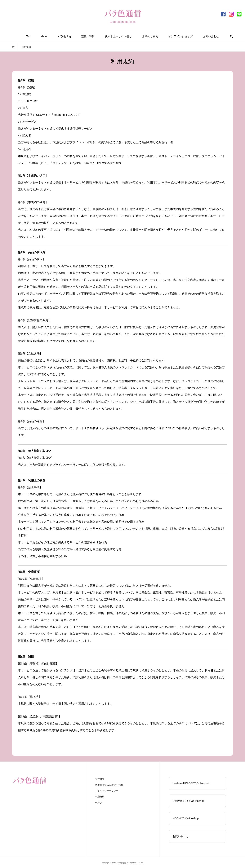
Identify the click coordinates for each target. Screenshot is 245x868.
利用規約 (100, 797)
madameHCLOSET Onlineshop (191, 783)
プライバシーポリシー (107, 791)
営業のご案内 (150, 36)
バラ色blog (64, 36)
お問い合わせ (211, 36)
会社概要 (100, 779)
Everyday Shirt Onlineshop (189, 801)
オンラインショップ (180, 36)
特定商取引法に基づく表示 (109, 785)
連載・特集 (88, 36)
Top (28, 36)
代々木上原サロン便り (118, 36)
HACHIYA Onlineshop (186, 818)
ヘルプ (99, 803)
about (44, 36)
